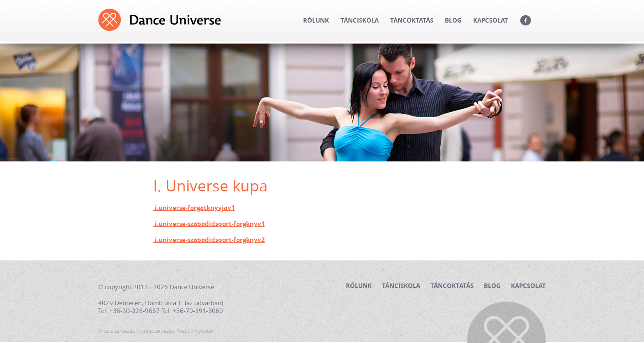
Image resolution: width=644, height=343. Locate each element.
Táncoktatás (412, 20)
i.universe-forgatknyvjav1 (194, 208)
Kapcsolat (491, 20)
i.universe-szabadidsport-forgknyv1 (209, 224)
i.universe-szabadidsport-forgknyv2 (209, 240)
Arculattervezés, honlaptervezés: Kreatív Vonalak (156, 331)
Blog (453, 20)
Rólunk (316, 20)
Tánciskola (360, 20)
